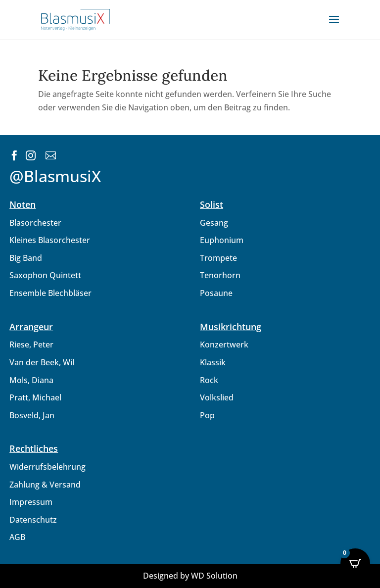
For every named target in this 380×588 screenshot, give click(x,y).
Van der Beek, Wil (42, 362)
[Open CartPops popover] (355, 563)
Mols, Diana (31, 380)
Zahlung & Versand (45, 485)
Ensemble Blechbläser (50, 293)
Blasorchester (35, 223)
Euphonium (222, 240)
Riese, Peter (31, 344)
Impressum (31, 502)
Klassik (213, 362)
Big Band (26, 258)
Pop (207, 415)
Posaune (216, 293)
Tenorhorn (220, 275)
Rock (209, 380)
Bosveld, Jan (32, 415)
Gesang (214, 223)
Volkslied (217, 397)
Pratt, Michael (35, 397)
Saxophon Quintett (45, 275)
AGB (17, 537)
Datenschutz (33, 520)
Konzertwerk (224, 344)
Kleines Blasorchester (50, 240)
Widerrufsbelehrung (47, 467)
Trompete (218, 258)
